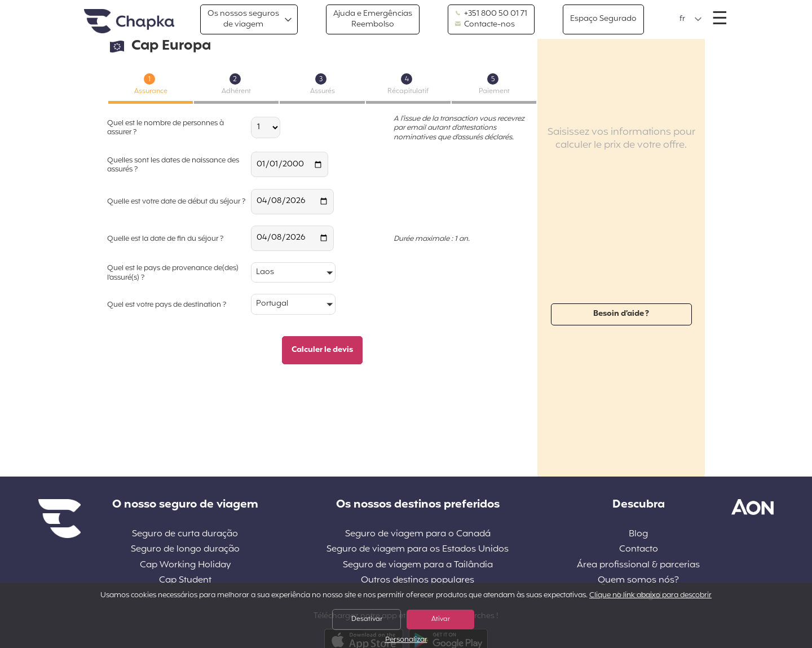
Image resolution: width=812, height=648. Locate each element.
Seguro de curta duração (185, 534)
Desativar (367, 619)
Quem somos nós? (638, 581)
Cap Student (185, 581)
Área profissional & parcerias (638, 565)
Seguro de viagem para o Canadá (418, 534)
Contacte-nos (485, 25)
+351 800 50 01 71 (491, 14)
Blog (638, 534)
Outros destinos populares (418, 581)
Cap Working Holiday (185, 565)
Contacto (639, 550)
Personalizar (406, 640)
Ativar (441, 619)
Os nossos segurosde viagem (243, 19)
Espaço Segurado (603, 19)
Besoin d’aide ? (621, 314)
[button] (691, 19)
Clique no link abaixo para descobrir (650, 596)
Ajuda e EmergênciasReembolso (373, 19)
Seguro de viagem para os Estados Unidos (418, 550)
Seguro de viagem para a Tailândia (418, 565)
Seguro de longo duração (185, 550)
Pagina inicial (129, 22)
